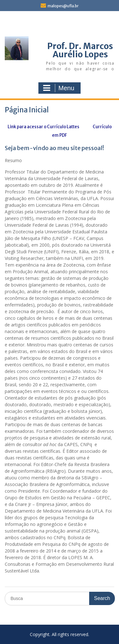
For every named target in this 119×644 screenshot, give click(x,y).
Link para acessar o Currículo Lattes (43, 127)
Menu (59, 88)
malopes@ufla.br (63, 6)
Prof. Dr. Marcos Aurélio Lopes (80, 50)
